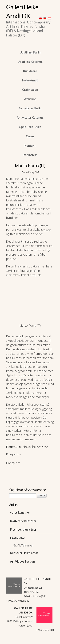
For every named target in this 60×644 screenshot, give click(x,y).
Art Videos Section (22, 561)
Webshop (30, 99)
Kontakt (30, 146)
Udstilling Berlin (30, 52)
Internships (30, 155)
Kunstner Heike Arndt (24, 553)
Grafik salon (30, 90)
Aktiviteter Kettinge (30, 118)
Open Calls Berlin (30, 127)
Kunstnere (30, 71)
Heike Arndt (30, 80)
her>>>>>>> (40, 447)
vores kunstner (20, 512)
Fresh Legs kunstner (23, 529)
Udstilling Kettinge (30, 62)
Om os (30, 136)
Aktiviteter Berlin (30, 108)
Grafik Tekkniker (23, 545)
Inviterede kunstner (23, 521)
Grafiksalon (18, 538)
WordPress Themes (48, 641)
